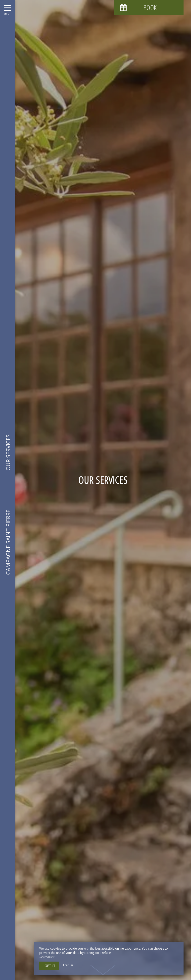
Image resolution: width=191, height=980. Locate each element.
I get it (49, 966)
